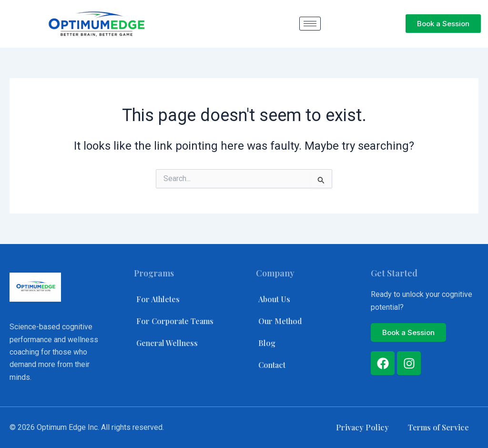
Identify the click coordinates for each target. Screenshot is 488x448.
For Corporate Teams (175, 321)
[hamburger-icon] (310, 24)
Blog (267, 343)
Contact (272, 365)
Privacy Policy (362, 427)
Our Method (280, 321)
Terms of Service (438, 427)
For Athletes (158, 299)
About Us (274, 299)
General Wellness (167, 343)
